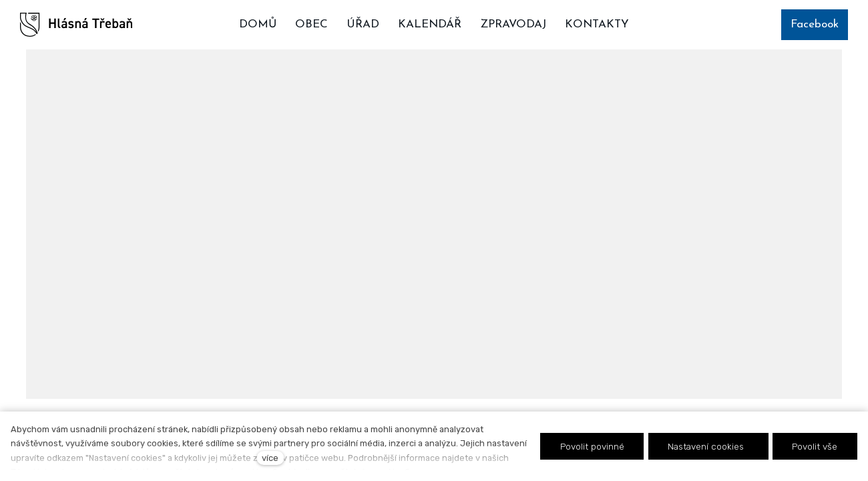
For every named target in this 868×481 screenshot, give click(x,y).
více (270, 458)
